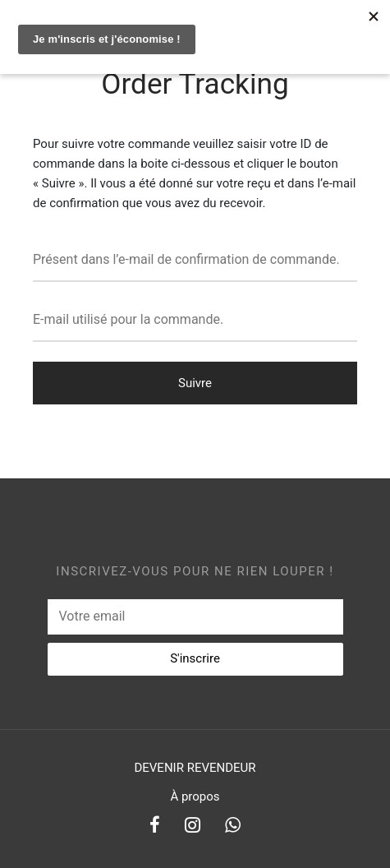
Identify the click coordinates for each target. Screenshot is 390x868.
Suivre (195, 383)
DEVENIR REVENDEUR (195, 768)
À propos (195, 796)
